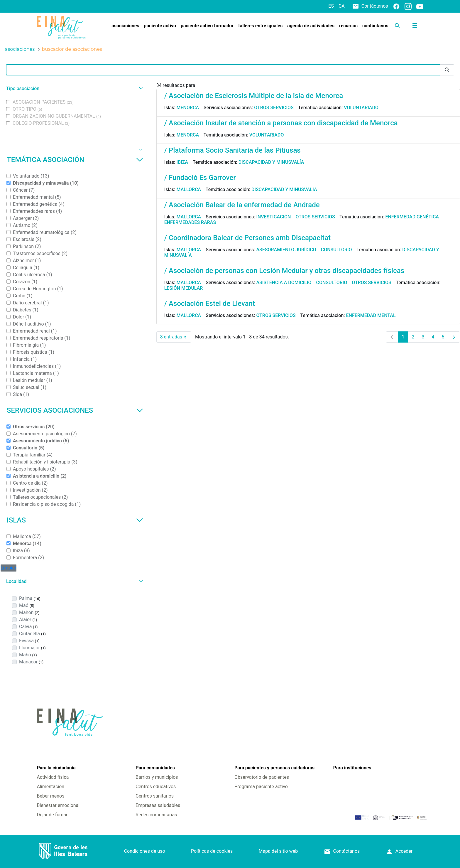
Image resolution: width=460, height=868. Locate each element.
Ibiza (182, 162)
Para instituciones (352, 768)
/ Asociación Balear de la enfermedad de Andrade (242, 205)
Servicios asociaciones (75, 410)
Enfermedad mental (371, 315)
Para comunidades (155, 768)
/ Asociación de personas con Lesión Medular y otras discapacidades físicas (284, 271)
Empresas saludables (158, 805)
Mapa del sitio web (278, 851)
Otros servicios (274, 108)
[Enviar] (447, 70)
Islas (75, 520)
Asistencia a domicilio (284, 283)
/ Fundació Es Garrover (200, 178)
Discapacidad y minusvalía (271, 162)
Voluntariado (361, 108)
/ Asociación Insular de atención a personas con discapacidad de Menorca (281, 123)
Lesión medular (184, 288)
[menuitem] (125, 26)
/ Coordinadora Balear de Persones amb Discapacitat (247, 238)
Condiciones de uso (145, 851)
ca (342, 6)
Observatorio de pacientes (262, 777)
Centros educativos (156, 787)
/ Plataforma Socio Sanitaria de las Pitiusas (232, 150)
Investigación (273, 217)
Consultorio (336, 250)
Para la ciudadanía (56, 768)
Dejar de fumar (52, 815)
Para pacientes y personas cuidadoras (274, 768)
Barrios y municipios (157, 777)
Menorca (188, 108)
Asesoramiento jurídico (286, 250)
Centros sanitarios (155, 796)
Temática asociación (75, 160)
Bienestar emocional (58, 805)
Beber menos (50, 796)
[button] (74, 89)
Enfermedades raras (190, 222)
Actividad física (53, 777)
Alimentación (50, 787)
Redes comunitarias (156, 815)
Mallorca (189, 189)
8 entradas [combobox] (176, 337)
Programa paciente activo (261, 787)
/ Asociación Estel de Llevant (210, 304)
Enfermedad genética (412, 217)
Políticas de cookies (212, 851)
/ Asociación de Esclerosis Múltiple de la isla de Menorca (254, 96)
